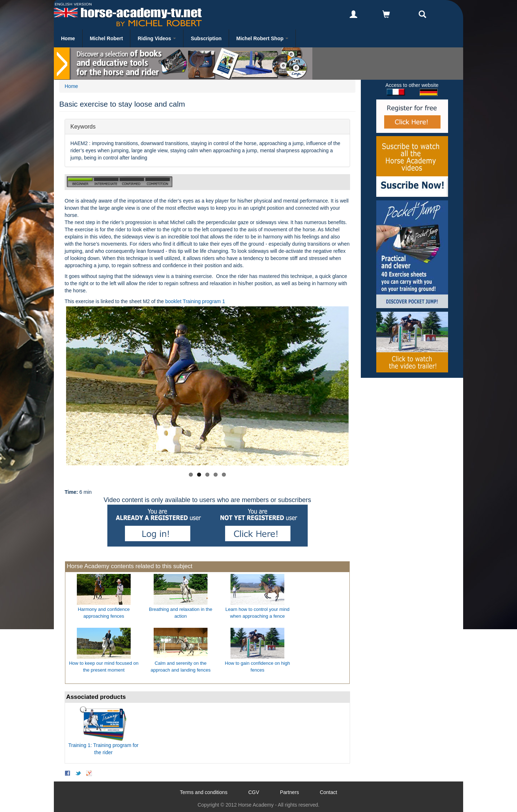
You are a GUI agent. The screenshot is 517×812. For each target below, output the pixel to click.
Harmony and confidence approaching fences (104, 613)
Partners (290, 792)
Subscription (206, 38)
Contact (329, 792)
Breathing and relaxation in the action (181, 613)
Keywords (83, 126)
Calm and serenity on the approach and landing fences (181, 667)
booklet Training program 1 (195, 301)
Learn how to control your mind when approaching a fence (257, 613)
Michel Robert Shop (262, 38)
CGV (253, 792)
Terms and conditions (204, 792)
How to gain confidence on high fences (257, 667)
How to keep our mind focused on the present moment (104, 667)
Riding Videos (157, 38)
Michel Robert (106, 38)
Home (68, 38)
